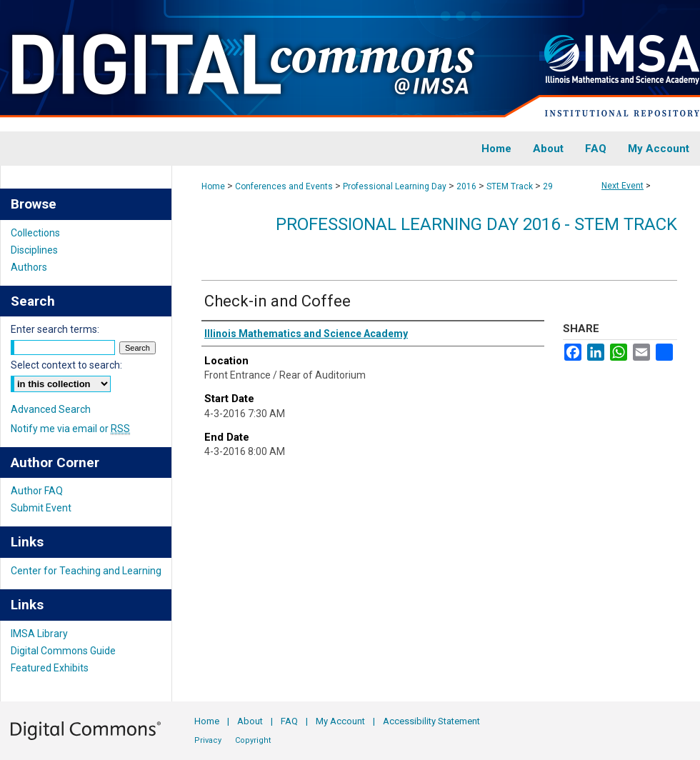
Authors (29, 267)
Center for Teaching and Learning (86, 571)
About (250, 721)
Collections (35, 233)
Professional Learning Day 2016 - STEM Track (476, 224)
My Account (340, 721)
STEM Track (511, 186)
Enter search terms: (55, 329)
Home (213, 186)
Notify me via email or (70, 429)
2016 (467, 186)
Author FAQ (37, 491)
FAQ (289, 721)
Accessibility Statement (431, 721)
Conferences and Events (285, 186)
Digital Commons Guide (63, 651)
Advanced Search (51, 409)
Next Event (622, 186)
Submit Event (41, 508)
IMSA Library (39, 634)
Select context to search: (66, 365)
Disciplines (34, 250)
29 (548, 186)
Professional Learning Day (396, 186)
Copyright (253, 740)
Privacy (208, 740)
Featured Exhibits (50, 668)
